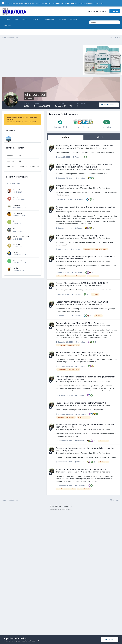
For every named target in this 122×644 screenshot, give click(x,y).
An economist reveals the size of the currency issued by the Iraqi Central (86, 208)
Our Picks (62, 19)
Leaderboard (49, 19)
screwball (16, 205)
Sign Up (115, 11)
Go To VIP (74, 19)
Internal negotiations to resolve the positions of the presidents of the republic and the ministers (85, 258)
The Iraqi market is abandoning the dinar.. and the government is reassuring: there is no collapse (85, 378)
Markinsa (16, 268)
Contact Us (68, 506)
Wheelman (17, 229)
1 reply (79, 228)
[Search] (102, 22)
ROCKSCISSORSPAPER (21, 237)
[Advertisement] (22, 59)
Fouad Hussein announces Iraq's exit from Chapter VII (81, 403)
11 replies (76, 294)
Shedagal (16, 190)
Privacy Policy (56, 506)
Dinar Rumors (96, 286)
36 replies (75, 249)
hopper (15, 198)
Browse (7, 19)
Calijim (15, 252)
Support (25, 19)
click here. (99, 3)
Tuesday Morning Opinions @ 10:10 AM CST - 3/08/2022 (82, 283)
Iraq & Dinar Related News (97, 148)
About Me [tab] (101, 137)
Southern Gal (18, 260)
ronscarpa (79, 286)
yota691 (78, 212)
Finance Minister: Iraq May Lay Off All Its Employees (80, 323)
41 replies (80, 441)
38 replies (80, 178)
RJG (77, 148)
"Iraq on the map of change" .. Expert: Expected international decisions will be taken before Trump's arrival (84, 166)
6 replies (79, 199)
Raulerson (16, 244)
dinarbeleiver (61, 148)
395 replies (81, 414)
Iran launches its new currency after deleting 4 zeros (80, 236)
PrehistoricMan (18, 213)
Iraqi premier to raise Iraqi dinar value (73, 186)
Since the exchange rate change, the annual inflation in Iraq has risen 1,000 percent (85, 426)
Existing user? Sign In (98, 11)
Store (16, 19)
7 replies (77, 157)
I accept (110, 639)
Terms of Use (35, 641)
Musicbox (8, 26)
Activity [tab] (66, 137)
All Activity (36, 19)
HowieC (78, 169)
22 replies (80, 342)
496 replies (77, 272)
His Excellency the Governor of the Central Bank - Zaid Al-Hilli (84, 146)
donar (15, 221)
